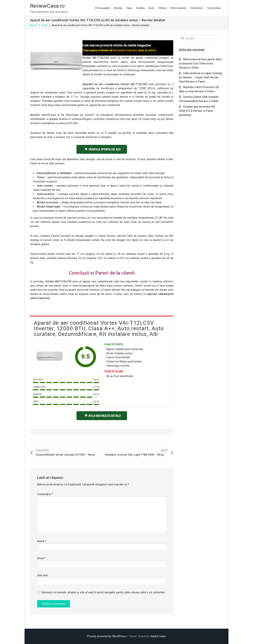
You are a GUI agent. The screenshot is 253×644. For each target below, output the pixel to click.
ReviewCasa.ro (47, 6)
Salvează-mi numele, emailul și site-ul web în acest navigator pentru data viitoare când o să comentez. (103, 592)
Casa (129, 8)
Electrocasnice (178, 8)
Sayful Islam (158, 636)
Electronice (197, 8)
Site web (43, 575)
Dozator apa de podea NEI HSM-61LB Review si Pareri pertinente (197, 111)
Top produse (214, 8)
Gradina (140, 8)
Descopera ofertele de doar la (120, 50)
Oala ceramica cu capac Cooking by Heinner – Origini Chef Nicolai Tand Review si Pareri (201, 77)
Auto (152, 8)
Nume (42, 541)
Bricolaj (118, 8)
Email (41, 558)
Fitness (162, 8)
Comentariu (45, 494)
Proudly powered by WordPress (107, 636)
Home (33, 25)
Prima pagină (103, 8)
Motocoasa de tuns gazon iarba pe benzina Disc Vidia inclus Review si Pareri (200, 63)
